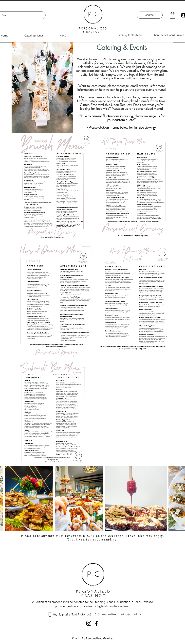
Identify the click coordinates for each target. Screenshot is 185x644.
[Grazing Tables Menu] (130, 35)
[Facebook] (96, 623)
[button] (172, 15)
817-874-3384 (62, 614)
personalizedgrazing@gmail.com (122, 614)
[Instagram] (89, 623)
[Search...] (20, 15)
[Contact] (150, 15)
